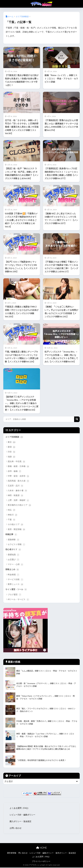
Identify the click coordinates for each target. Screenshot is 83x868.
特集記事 (12, 535)
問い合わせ (23, 853)
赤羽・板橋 (15, 471)
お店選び (14, 560)
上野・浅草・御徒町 (19, 500)
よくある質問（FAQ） (20, 808)
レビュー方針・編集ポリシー (23, 815)
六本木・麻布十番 (18, 491)
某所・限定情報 (17, 529)
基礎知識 (14, 555)
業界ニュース (16, 585)
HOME (41, 848)
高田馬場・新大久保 (19, 481)
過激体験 (14, 540)
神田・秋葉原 (16, 496)
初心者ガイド (14, 550)
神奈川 (13, 515)
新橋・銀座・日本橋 (19, 467)
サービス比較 (16, 580)
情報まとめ (13, 570)
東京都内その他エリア (20, 505)
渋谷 (12, 452)
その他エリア (16, 525)
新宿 (12, 447)
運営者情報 (12, 853)
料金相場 (14, 575)
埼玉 (12, 510)
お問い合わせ (16, 828)
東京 (12, 442)
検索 (77, 419)
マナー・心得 (16, 565)
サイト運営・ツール (17, 590)
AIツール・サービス (19, 600)
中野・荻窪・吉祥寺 (19, 476)
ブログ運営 (15, 595)
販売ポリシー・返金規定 (66, 853)
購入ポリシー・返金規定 (21, 822)
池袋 (12, 457)
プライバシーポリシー (41, 862)
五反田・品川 (16, 486)
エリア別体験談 (15, 437)
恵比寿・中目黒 (17, 462)
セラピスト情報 (17, 545)
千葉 (12, 520)
